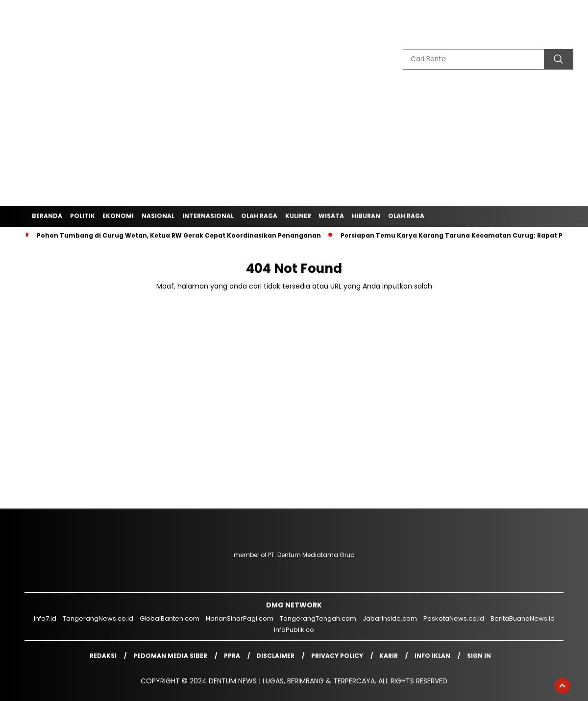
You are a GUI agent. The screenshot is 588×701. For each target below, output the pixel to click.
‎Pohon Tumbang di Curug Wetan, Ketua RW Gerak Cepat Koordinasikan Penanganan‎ (179, 235)
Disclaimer (275, 656)
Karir (389, 656)
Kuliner (298, 216)
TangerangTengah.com (318, 618)
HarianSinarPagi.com (240, 618)
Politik (83, 216)
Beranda (47, 216)
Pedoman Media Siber (170, 656)
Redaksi (103, 656)
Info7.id (45, 618)
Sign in (479, 656)
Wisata (331, 216)
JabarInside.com (390, 618)
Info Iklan (432, 656)
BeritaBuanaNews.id (523, 618)
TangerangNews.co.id (98, 618)
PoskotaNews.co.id (454, 618)
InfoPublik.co (294, 630)
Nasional (158, 216)
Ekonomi (118, 216)
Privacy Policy (337, 656)
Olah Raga (259, 216)
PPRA (232, 656)
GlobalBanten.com (170, 618)
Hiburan (366, 216)
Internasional (208, 216)
